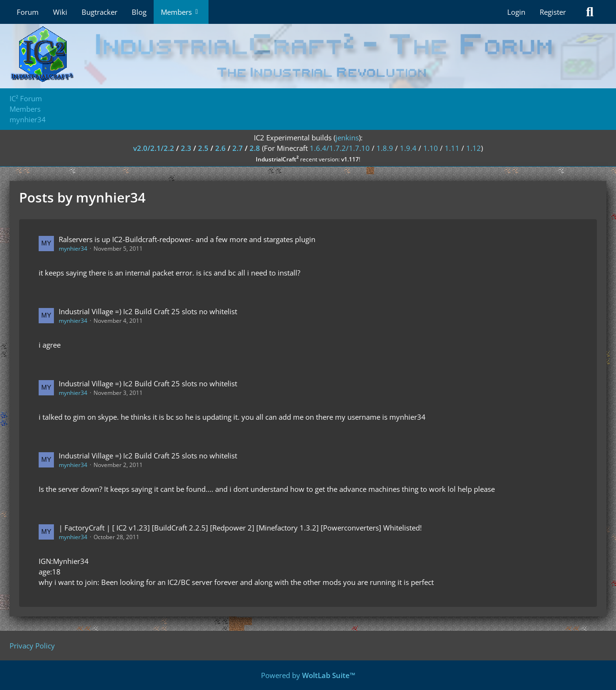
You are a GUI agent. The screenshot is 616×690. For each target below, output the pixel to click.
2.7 (238, 148)
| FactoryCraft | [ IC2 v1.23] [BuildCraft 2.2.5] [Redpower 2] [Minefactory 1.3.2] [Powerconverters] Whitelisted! (240, 528)
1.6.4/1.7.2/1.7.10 (340, 148)
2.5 (203, 148)
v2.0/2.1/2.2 (154, 148)
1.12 (474, 148)
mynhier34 (73, 249)
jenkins (347, 138)
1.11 (452, 148)
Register (553, 12)
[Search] (590, 12)
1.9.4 (408, 148)
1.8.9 (385, 148)
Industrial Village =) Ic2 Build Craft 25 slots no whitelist (148, 311)
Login (516, 12)
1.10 (431, 148)
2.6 (220, 148)
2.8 (255, 148)
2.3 (186, 148)
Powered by (308, 675)
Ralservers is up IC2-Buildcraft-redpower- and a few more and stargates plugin (187, 239)
